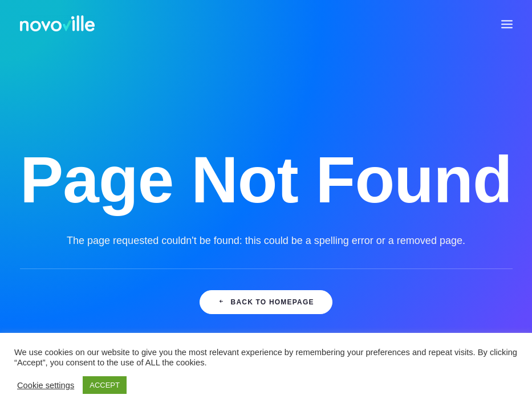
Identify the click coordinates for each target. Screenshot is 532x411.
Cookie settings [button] (46, 385)
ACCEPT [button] (105, 385)
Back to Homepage (266, 302)
